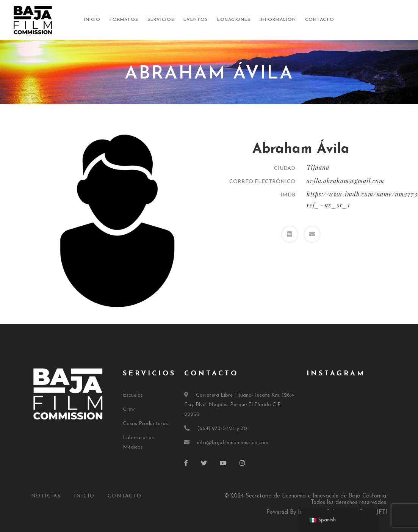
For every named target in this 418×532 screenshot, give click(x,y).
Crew (129, 409)
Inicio (92, 20)
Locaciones (234, 20)
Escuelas (133, 395)
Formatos (124, 20)
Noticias (46, 496)
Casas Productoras (145, 424)
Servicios (161, 20)
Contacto (320, 20)
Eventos (196, 20)
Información (278, 20)
